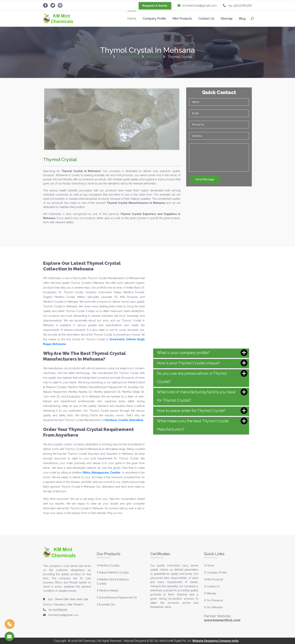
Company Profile (154, 19)
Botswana (59, 344)
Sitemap (227, 19)
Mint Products (182, 19)
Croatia (123, 420)
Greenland (117, 339)
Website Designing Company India (215, 641)
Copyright (60, 641)
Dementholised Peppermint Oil (118, 598)
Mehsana (154, 57)
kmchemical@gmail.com (197, 6)
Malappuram (100, 473)
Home (132, 19)
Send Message (205, 179)
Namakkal (136, 420)
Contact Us (206, 19)
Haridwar (111, 420)
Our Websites (213, 607)
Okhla (86, 473)
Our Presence (129, 57)
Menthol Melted (109, 591)
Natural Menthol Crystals (114, 572)
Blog (242, 19)
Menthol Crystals (109, 566)
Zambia (115, 473)
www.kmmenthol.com (222, 620)
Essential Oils (107, 604)
